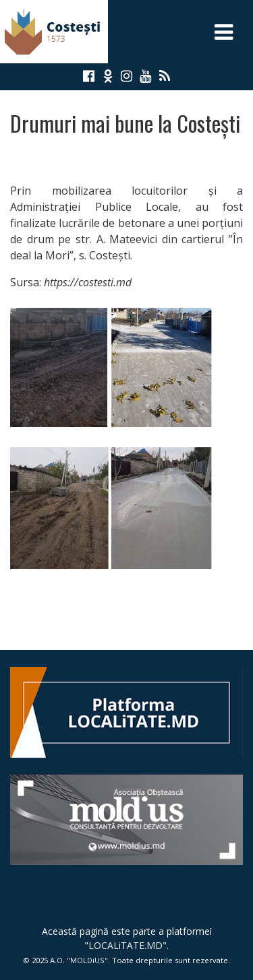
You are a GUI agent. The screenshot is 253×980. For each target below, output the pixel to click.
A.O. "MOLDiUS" (79, 960)
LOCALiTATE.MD (125, 945)
